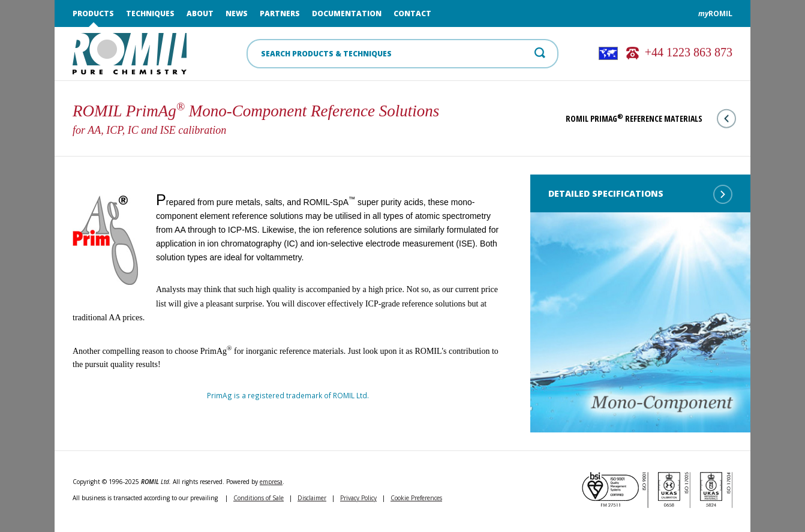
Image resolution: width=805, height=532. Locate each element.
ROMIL (715, 13)
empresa (271, 482)
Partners (280, 13)
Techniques (150, 13)
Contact (412, 13)
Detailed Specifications (640, 194)
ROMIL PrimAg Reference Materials (651, 118)
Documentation (347, 13)
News (237, 13)
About (200, 13)
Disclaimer (312, 498)
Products (93, 13)
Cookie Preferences (416, 498)
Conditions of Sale (259, 498)
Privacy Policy (358, 498)
